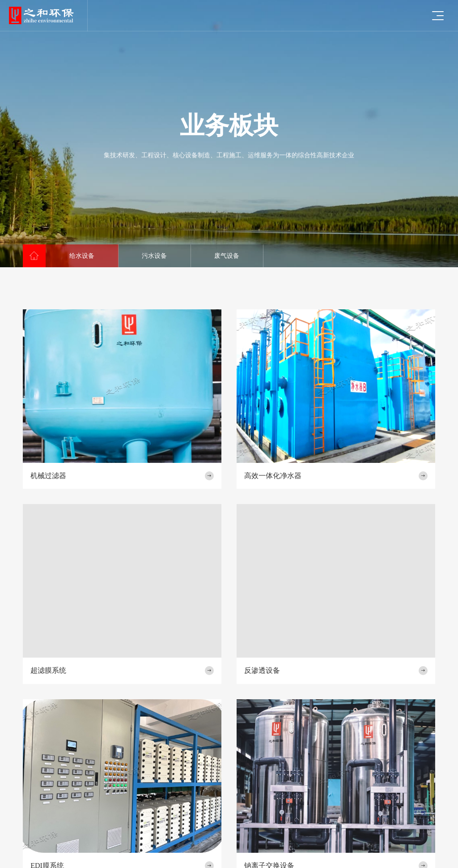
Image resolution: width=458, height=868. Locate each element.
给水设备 (82, 256)
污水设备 (154, 256)
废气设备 (227, 256)
